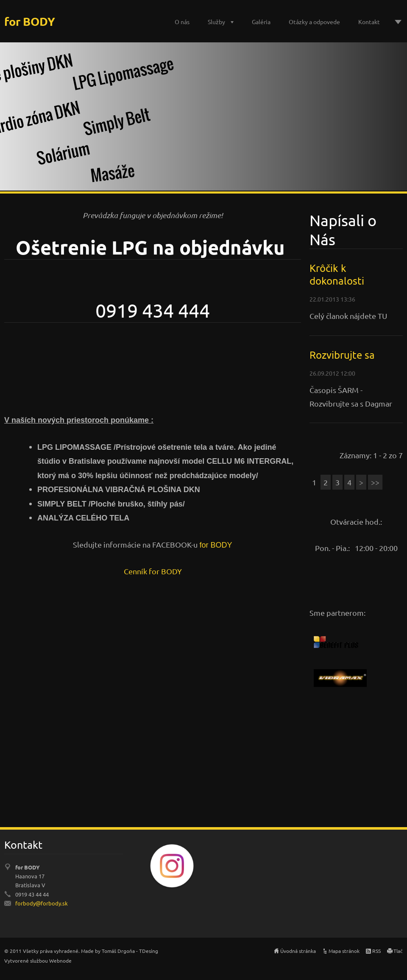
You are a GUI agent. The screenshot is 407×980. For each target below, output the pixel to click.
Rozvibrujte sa (342, 355)
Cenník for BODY (153, 571)
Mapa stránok (344, 951)
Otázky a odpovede (314, 22)
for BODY (216, 545)
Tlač (398, 951)
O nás (182, 22)
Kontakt (369, 22)
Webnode (60, 961)
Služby (216, 22)
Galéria (261, 22)
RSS (376, 951)
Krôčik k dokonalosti (337, 274)
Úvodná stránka (298, 951)
